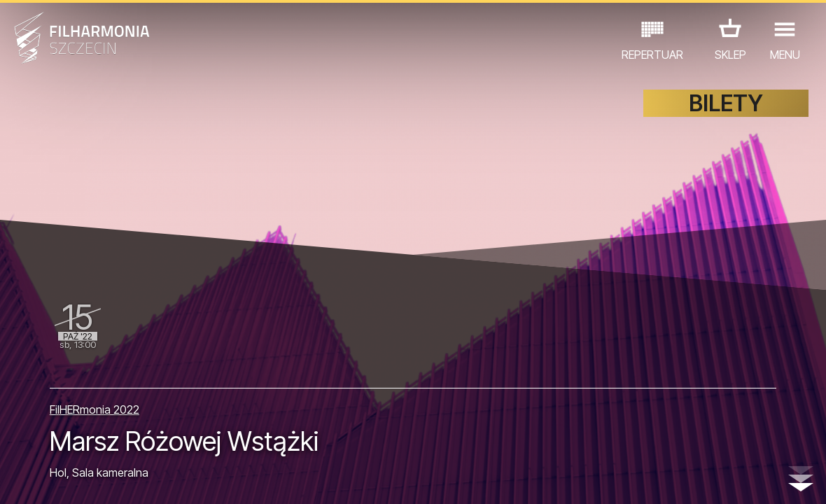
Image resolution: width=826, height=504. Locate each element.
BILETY (726, 103)
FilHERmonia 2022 (94, 409)
